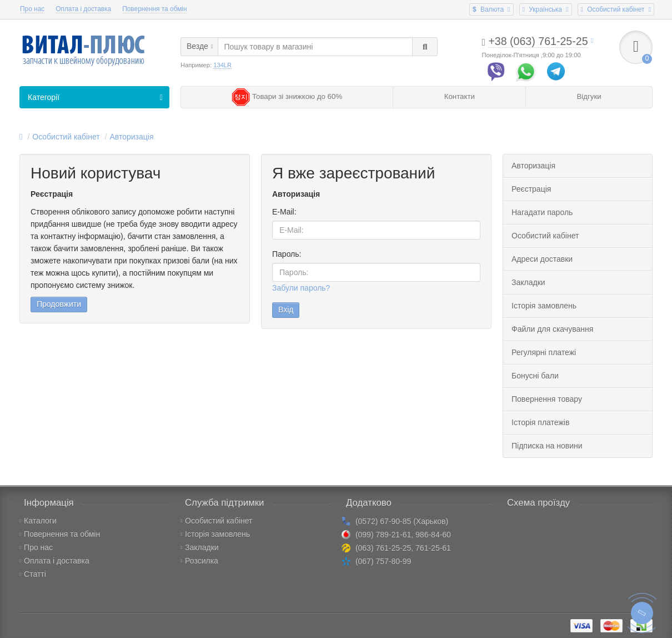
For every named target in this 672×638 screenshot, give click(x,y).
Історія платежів (540, 422)
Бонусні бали (535, 376)
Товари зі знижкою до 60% (287, 96)
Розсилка (199, 561)
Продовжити (59, 304)
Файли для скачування (552, 329)
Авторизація (131, 137)
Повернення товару (547, 399)
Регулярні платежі (544, 352)
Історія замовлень (544, 306)
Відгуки (589, 96)
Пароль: (287, 254)
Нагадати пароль (542, 212)
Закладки (528, 282)
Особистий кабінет (66, 137)
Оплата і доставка (83, 9)
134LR (222, 65)
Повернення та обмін (154, 9)
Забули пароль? (301, 288)
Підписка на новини (547, 446)
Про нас (32, 9)
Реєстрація (531, 189)
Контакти (460, 96)
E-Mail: (284, 212)
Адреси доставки (542, 259)
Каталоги (38, 521)
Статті (33, 574)
